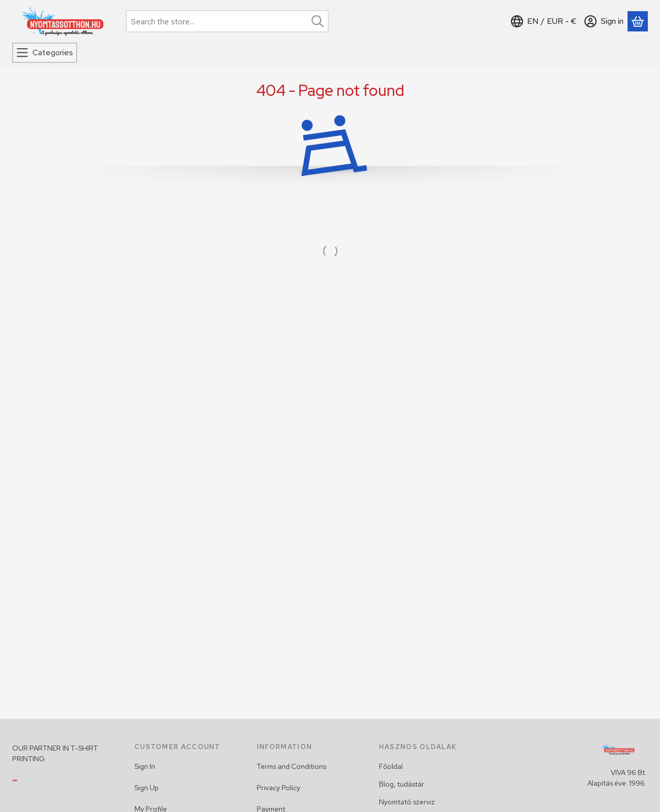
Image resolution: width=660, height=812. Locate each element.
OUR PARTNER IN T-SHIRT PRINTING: (55, 753)
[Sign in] (604, 21)
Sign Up (147, 788)
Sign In (145, 766)
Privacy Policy (279, 788)
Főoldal (391, 766)
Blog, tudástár (402, 784)
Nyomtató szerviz (407, 802)
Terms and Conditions (291, 766)
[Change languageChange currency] (544, 21)
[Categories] (45, 53)
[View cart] (638, 21)
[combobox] (227, 21)
